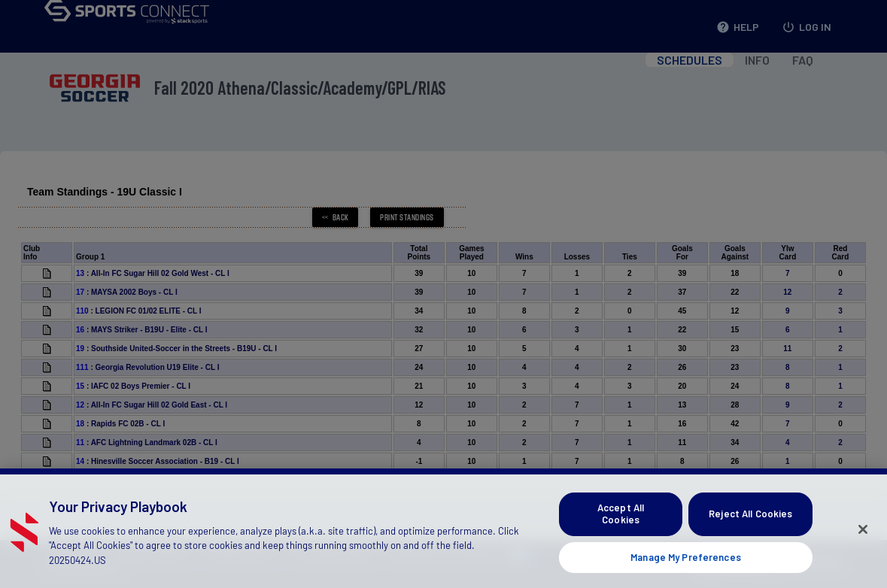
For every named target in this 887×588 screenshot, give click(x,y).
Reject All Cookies (750, 523)
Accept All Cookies (621, 523)
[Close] (863, 539)
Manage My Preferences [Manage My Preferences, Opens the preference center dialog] (686, 566)
